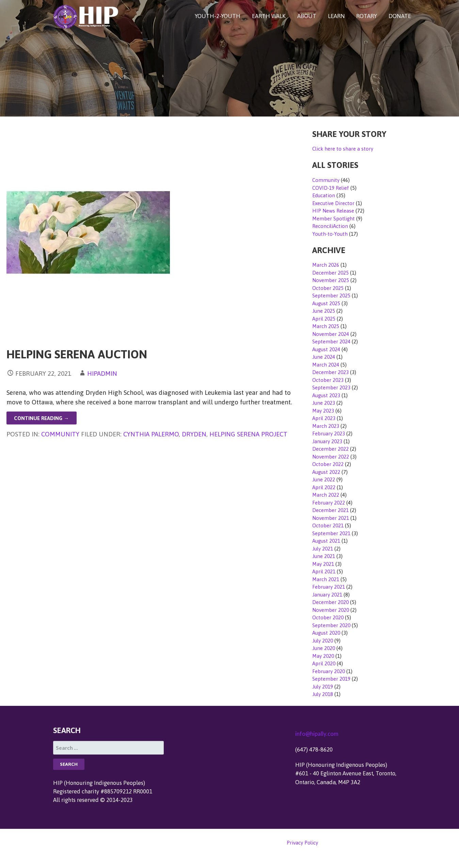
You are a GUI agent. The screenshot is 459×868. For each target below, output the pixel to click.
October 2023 (328, 380)
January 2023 (327, 441)
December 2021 (330, 510)
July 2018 (323, 694)
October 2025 (328, 288)
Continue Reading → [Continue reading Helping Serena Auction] (41, 418)
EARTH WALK (269, 16)
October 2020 (328, 617)
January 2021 (327, 595)
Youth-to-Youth (330, 234)
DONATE (400, 16)
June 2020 (324, 648)
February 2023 (329, 433)
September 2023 (331, 387)
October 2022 (328, 464)
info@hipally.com (317, 734)
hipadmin (102, 373)
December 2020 (330, 602)
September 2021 (331, 533)
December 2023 (330, 372)
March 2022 (326, 495)
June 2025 (324, 311)
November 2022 (331, 457)
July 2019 (323, 687)
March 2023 (326, 426)
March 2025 (326, 326)
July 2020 (323, 641)
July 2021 (323, 549)
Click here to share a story (343, 149)
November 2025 (331, 280)
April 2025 (324, 319)
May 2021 (323, 564)
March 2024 (326, 365)
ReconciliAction (330, 226)
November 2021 (331, 518)
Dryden (194, 434)
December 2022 (330, 449)
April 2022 (324, 487)
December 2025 (330, 273)
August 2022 (326, 472)
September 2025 (331, 296)
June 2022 (324, 479)
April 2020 (324, 663)
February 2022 (329, 503)
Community (60, 434)
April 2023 (324, 418)
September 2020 (331, 625)
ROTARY (367, 16)
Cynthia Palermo (151, 434)
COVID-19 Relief (331, 188)
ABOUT (307, 16)
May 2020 (323, 656)
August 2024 (326, 349)
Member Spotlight (334, 219)
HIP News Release (333, 211)
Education (324, 195)
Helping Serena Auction (77, 354)
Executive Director (333, 203)
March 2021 (326, 579)
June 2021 (324, 556)
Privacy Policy (302, 843)
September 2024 (331, 342)
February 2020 (329, 671)
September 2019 (331, 679)
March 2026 (326, 265)
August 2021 (326, 541)
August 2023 (326, 395)
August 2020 (326, 633)
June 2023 (324, 403)
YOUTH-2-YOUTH (218, 16)
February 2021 (329, 587)
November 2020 (331, 610)
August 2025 (326, 303)
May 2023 (323, 411)
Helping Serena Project (248, 434)
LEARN (336, 16)
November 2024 (331, 334)
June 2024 (324, 357)
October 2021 (328, 525)
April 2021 (324, 571)
